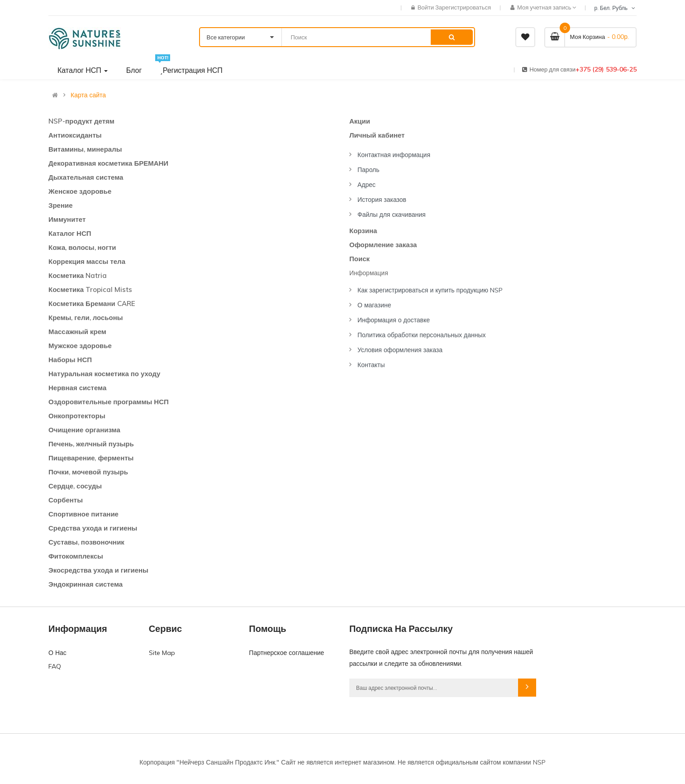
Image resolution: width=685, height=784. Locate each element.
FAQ (55, 666)
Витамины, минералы (85, 149)
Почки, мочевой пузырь (88, 472)
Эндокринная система (86, 584)
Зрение (61, 205)
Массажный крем (77, 332)
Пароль (369, 170)
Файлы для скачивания (392, 215)
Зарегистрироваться (463, 7)
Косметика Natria (78, 275)
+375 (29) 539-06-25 (606, 69)
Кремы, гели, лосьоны (86, 318)
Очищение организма (84, 430)
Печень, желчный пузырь (91, 444)
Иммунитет (67, 219)
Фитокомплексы (76, 556)
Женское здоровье (80, 191)
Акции (360, 121)
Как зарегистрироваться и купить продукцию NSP (430, 290)
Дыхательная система (86, 177)
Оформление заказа (383, 245)
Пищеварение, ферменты (91, 458)
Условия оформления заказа (400, 350)
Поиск (359, 259)
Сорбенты (66, 500)
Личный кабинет (377, 135)
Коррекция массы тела (87, 261)
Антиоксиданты (75, 135)
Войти (426, 7)
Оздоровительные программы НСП (109, 402)
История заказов (382, 200)
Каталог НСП (70, 233)
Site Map (162, 653)
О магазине (374, 305)
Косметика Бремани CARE (92, 304)
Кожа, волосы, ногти (82, 247)
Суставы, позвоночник (86, 542)
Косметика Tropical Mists (90, 289)
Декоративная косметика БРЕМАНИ (108, 163)
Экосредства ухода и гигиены (98, 570)
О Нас (57, 653)
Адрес (366, 185)
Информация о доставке (394, 320)
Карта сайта (88, 95)
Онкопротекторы (77, 416)
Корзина (363, 231)
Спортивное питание (83, 514)
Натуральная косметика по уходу (104, 374)
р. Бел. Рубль (615, 8)
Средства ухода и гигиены (93, 528)
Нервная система (77, 388)
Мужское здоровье (80, 346)
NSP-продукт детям (81, 121)
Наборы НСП (70, 360)
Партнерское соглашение (286, 653)
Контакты (371, 365)
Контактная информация (394, 155)
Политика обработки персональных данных (422, 335)
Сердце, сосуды (75, 486)
